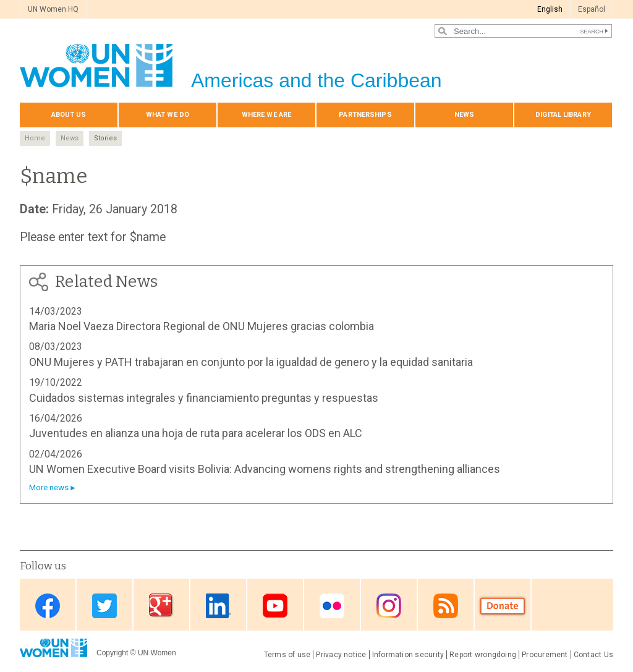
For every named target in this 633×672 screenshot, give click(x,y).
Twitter (104, 606)
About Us (69, 115)
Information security (408, 655)
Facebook (48, 606)
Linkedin (218, 606)
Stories (105, 138)
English (550, 9)
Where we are (266, 115)
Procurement (545, 655)
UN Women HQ (53, 9)
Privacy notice (341, 655)
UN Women (157, 653)
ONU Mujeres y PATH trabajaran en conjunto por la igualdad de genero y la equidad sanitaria (251, 362)
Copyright (112, 653)
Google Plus (161, 606)
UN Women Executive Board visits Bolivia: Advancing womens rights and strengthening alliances (265, 469)
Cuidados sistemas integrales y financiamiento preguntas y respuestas (204, 398)
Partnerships (365, 115)
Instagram (389, 606)
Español (592, 9)
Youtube (275, 606)
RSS (446, 606)
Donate (503, 606)
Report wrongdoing (483, 655)
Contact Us (593, 655)
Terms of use (287, 655)
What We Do (168, 115)
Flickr (332, 606)
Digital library (563, 115)
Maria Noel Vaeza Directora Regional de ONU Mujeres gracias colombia (202, 326)
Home (35, 138)
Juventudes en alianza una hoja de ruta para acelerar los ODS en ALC (196, 433)
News (464, 115)
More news (49, 487)
